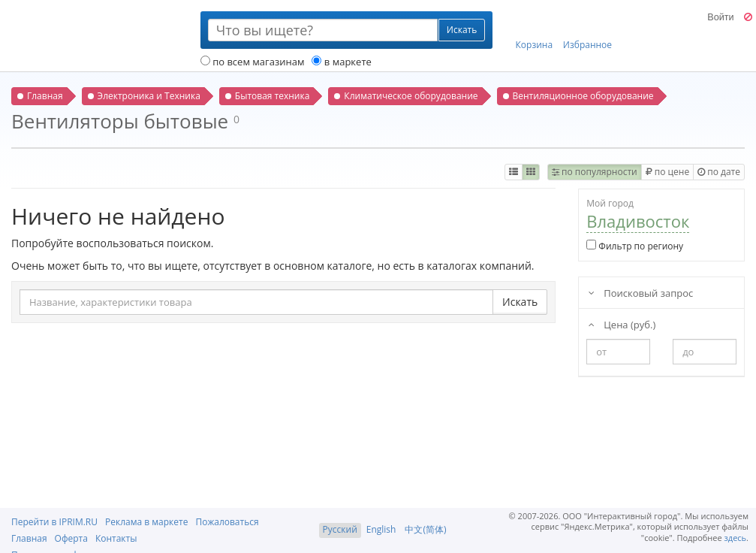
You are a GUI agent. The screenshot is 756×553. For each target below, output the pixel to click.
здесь (736, 538)
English (381, 529)
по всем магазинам (253, 62)
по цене (667, 172)
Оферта (71, 538)
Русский (340, 529)
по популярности (595, 172)
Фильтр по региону (635, 246)
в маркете (341, 62)
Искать (520, 302)
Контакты (116, 538)
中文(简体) (425, 529)
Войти (720, 17)
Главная (29, 538)
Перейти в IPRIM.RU (54, 522)
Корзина (535, 31)
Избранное (587, 31)
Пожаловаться (227, 522)
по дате (719, 172)
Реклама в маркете (146, 522)
